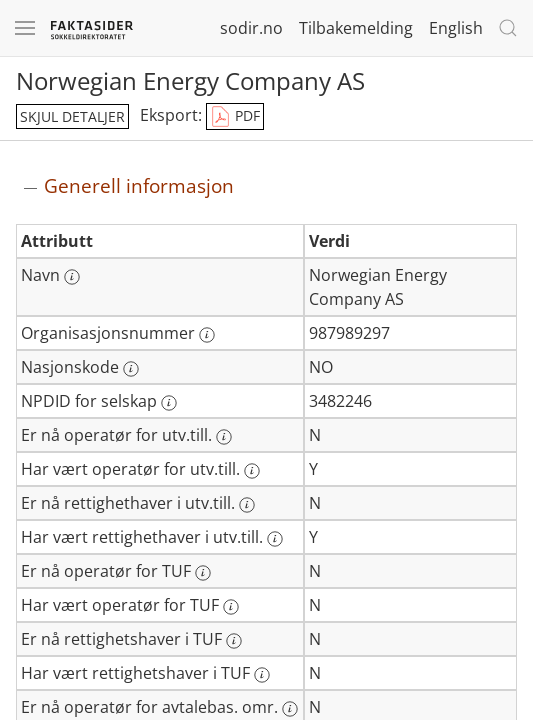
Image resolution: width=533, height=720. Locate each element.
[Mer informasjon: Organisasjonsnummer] (207, 335)
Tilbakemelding (356, 28)
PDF (235, 117)
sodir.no (251, 28)
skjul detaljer (72, 116)
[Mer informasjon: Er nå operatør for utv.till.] (224, 437)
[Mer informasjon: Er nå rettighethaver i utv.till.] (247, 505)
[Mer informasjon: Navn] (72, 277)
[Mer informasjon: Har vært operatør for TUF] (231, 607)
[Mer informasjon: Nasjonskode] (131, 369)
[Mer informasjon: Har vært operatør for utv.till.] (252, 471)
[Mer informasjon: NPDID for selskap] (169, 403)
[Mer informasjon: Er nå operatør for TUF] (203, 573)
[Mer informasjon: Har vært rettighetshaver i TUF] (262, 675)
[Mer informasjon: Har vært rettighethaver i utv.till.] (275, 539)
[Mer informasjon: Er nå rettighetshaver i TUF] (234, 641)
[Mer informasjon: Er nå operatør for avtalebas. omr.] (290, 709)
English (456, 28)
